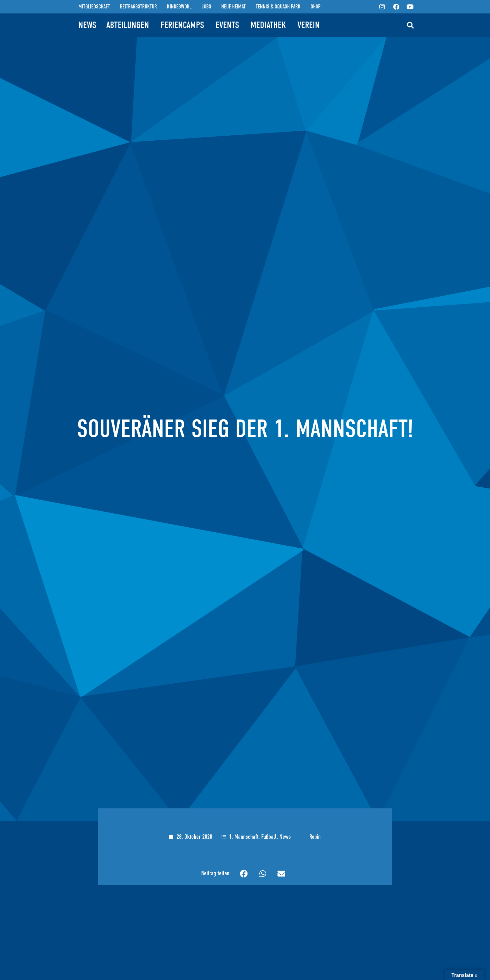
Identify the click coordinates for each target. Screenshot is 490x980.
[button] (410, 25)
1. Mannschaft (244, 837)
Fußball (269, 837)
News (285, 837)
